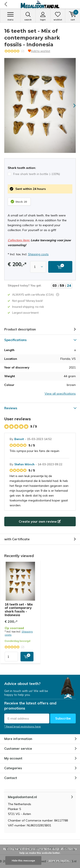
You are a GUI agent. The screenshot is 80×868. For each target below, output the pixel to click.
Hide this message (23, 860)
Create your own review (40, 522)
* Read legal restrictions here (23, 726)
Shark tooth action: (22, 168)
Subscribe (63, 718)
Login (43, 16)
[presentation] (71, 106)
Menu (10, 16)
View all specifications (60, 394)
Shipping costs (38, 254)
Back (6, 4)
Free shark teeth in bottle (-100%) (34, 174)
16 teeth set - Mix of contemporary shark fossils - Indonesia (19, 610)
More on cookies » (60, 860)
